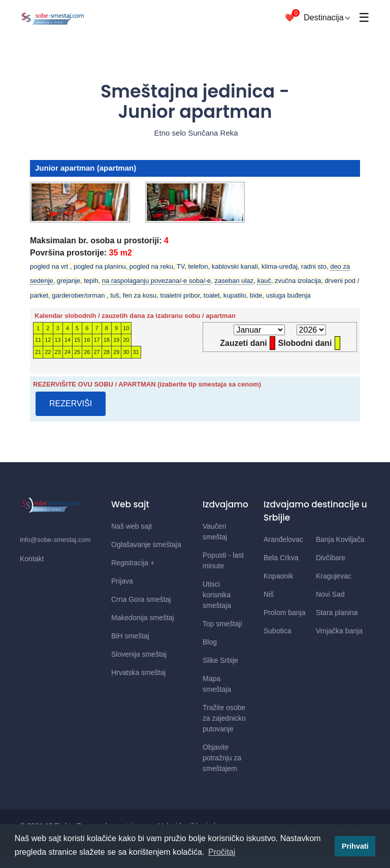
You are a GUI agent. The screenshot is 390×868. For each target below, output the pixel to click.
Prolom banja (285, 613)
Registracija (133, 563)
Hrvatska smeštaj (138, 672)
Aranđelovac (283, 539)
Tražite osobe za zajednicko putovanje (224, 718)
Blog (210, 642)
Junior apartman (65, 168)
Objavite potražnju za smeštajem (222, 758)
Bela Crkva (281, 558)
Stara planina (337, 613)
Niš (269, 594)
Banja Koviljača (340, 539)
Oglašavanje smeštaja (146, 544)
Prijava (122, 581)
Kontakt (32, 559)
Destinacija (327, 18)
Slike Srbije (220, 660)
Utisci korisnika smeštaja (217, 595)
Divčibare (331, 558)
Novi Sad (330, 594)
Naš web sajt (132, 526)
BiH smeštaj (130, 636)
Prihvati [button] (355, 846)
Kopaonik (278, 576)
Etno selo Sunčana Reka (195, 133)
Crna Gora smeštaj (141, 599)
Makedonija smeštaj (143, 618)
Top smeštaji (222, 624)
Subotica (277, 631)
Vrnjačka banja (339, 631)
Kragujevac (334, 576)
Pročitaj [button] (222, 852)
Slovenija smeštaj (139, 654)
